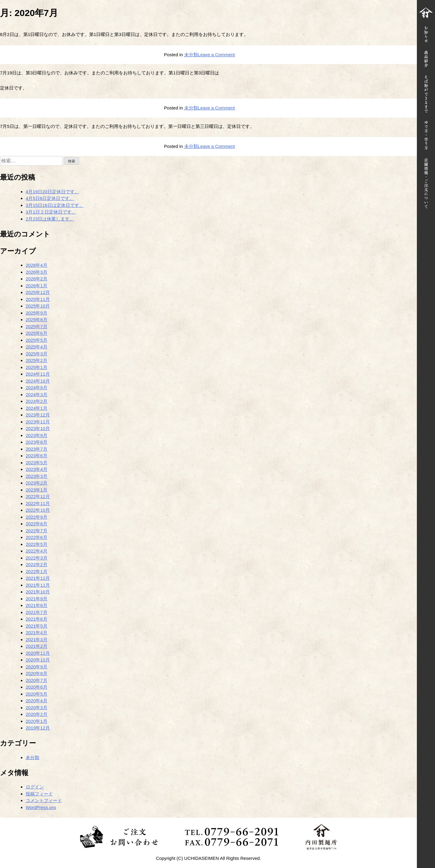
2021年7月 (37, 612)
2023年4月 (37, 469)
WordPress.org (41, 807)
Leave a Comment (216, 55)
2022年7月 (37, 531)
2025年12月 (38, 292)
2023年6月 (37, 456)
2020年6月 (37, 687)
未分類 (191, 55)
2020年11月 (38, 653)
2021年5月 (37, 626)
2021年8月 (37, 605)
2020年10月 (38, 660)
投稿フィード (39, 794)
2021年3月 (37, 640)
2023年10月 (38, 428)
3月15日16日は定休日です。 (55, 205)
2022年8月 (37, 524)
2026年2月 (37, 279)
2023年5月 (37, 463)
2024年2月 (37, 401)
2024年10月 (38, 381)
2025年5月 (37, 340)
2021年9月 (37, 599)
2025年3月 (37, 354)
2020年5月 (37, 694)
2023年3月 (37, 476)
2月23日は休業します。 (50, 219)
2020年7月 (37, 680)
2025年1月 (37, 367)
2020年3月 (37, 708)
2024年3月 (37, 395)
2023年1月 (37, 490)
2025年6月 (37, 333)
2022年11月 (38, 503)
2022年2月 (37, 565)
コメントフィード (44, 800)
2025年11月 (38, 299)
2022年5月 (37, 544)
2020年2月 (37, 714)
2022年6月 (37, 537)
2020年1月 (37, 721)
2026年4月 (37, 265)
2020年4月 (37, 701)
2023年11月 (38, 422)
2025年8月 (37, 320)
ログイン (35, 787)
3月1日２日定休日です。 (51, 212)
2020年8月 (37, 673)
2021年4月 (37, 633)
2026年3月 (37, 272)
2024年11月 (38, 374)
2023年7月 (37, 449)
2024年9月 (37, 388)
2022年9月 (37, 517)
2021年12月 (38, 578)
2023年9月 (37, 435)
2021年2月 (37, 646)
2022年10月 (38, 510)
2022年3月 (37, 558)
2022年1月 (37, 571)
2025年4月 (37, 347)
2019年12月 (38, 728)
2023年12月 (38, 415)
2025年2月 (37, 360)
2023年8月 (37, 442)
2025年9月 (37, 313)
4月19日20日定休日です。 (52, 192)
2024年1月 (37, 408)
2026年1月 (37, 286)
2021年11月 (38, 585)
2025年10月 (38, 306)
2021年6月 (37, 619)
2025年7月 (37, 326)
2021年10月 (38, 592)
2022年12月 (38, 496)
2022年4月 (37, 551)
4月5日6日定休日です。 (50, 198)
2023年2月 (37, 483)
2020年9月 (37, 667)
